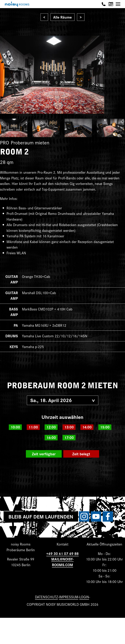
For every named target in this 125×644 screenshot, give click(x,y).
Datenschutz (46, 597)
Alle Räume (62, 17)
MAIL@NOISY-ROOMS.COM (62, 562)
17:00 (69, 437)
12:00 (51, 427)
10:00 (15, 427)
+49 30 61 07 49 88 (62, 553)
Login (84, 597)
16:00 (51, 437)
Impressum (69, 597)
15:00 (105, 427)
